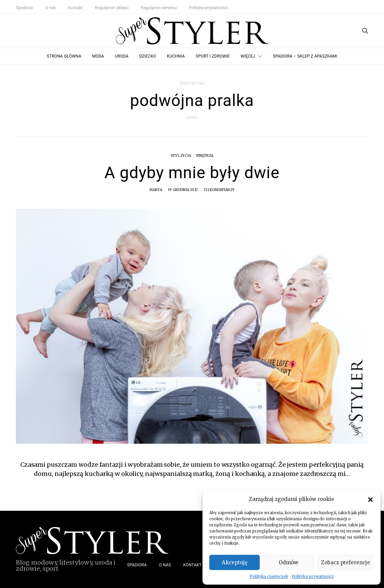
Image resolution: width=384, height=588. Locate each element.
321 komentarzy (219, 190)
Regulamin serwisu (158, 8)
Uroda (122, 56)
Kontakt (75, 8)
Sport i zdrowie (213, 56)
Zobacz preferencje (346, 562)
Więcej (248, 56)
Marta (156, 190)
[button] (370, 499)
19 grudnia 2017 (183, 190)
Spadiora (24, 8)
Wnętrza (205, 156)
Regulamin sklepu (112, 8)
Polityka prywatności (313, 576)
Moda (98, 56)
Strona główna (64, 56)
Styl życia (181, 156)
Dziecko (148, 56)
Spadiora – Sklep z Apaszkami (305, 56)
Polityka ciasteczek (269, 576)
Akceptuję (235, 562)
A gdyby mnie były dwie (192, 173)
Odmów (289, 562)
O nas (50, 8)
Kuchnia (176, 56)
